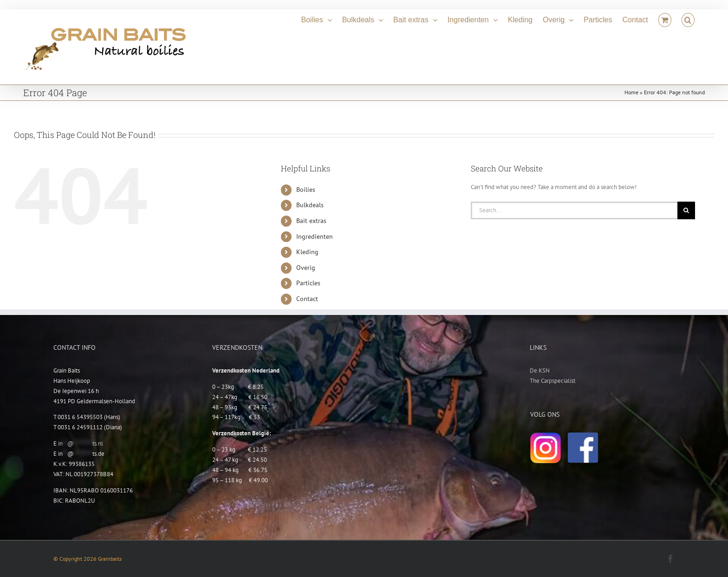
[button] (688, 19)
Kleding (307, 252)
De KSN (540, 370)
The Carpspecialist (552, 381)
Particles (308, 283)
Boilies (306, 190)
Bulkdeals (310, 205)
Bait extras (311, 221)
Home (631, 92)
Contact (307, 299)
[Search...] (574, 210)
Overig (306, 268)
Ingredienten (315, 236)
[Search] (686, 210)
